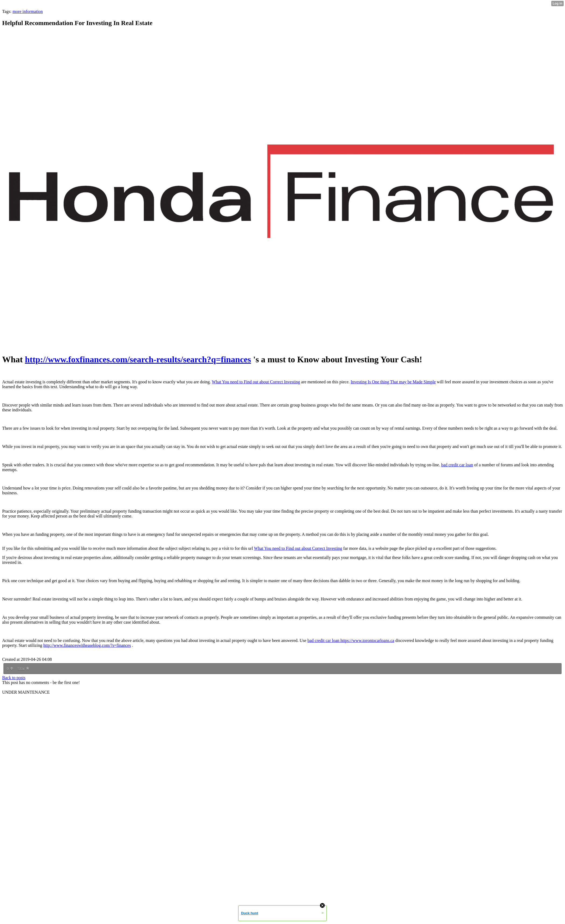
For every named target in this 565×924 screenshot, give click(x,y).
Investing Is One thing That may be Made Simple (393, 382)
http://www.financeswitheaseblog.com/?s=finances (87, 645)
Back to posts (14, 678)
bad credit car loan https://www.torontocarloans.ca (351, 640)
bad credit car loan (457, 465)
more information (27, 11)
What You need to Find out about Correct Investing (256, 382)
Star (23, 669)
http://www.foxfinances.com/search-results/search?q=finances (138, 359)
